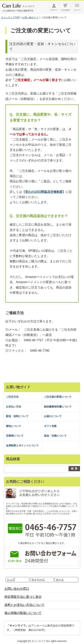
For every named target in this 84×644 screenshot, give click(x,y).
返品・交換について (55, 436)
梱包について (14, 426)
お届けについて (53, 416)
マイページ (38, 580)
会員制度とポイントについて (22, 445)
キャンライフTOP (10, 18)
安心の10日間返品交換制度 (44, 192)
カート (60, 580)
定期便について (15, 436)
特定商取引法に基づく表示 (23, 597)
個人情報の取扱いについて (23, 613)
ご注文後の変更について (58, 397)
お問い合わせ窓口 (17, 589)
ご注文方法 (12, 397)
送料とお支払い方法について (25, 605)
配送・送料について (17, 416)
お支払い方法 (14, 407)
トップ (11, 580)
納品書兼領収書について (58, 407)
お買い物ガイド (30, 18)
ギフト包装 (50, 426)
